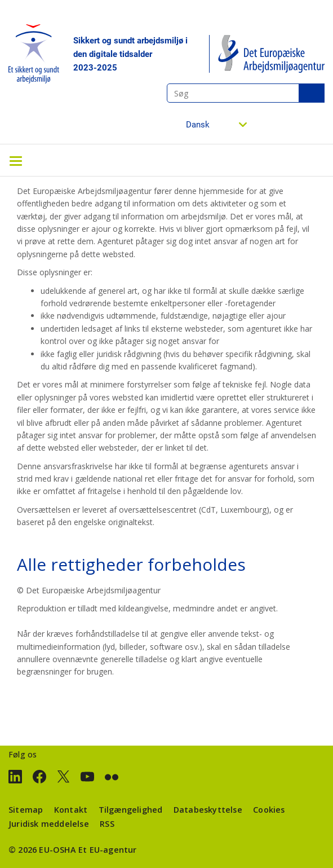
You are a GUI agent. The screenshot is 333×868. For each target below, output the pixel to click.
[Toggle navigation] (16, 160)
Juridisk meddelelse (49, 824)
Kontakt (71, 810)
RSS (107, 824)
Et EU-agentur (108, 850)
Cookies (269, 810)
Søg (312, 93)
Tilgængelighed (131, 810)
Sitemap (26, 810)
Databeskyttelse (208, 810)
